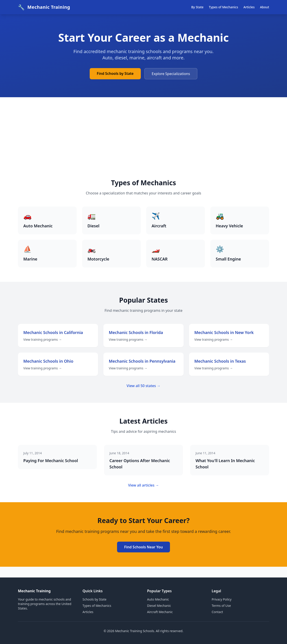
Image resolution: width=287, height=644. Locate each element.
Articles (249, 7)
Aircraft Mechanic (160, 612)
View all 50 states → (144, 386)
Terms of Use (221, 606)
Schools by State (95, 599)
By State (197, 7)
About (264, 7)
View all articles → (143, 485)
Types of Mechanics (224, 7)
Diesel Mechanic (159, 606)
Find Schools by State (115, 73)
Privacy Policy (222, 599)
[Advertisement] (143, 145)
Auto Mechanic (158, 599)
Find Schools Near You (143, 547)
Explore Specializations (171, 74)
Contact (217, 612)
